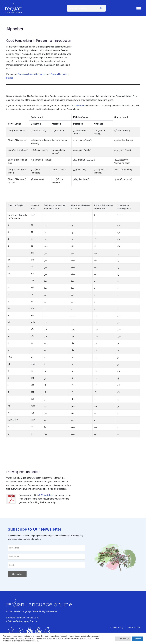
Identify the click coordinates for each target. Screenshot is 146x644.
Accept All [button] (137, 639)
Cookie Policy (116, 628)
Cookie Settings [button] (123, 639)
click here (80, 106)
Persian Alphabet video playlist (32, 74)
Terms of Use (133, 628)
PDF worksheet (46, 495)
